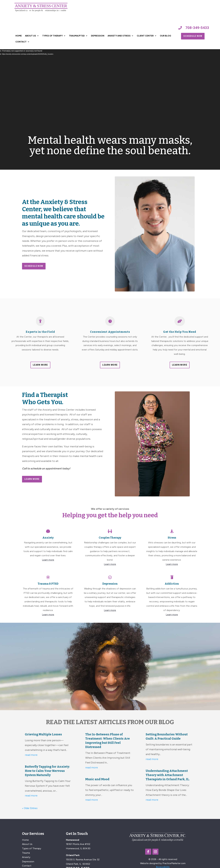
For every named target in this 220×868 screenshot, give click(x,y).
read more (31, 755)
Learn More (40, 365)
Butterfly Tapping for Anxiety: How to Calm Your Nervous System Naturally (47, 771)
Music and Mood (97, 779)
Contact (21, 42)
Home (19, 36)
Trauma (26, 853)
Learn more (48, 560)
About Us (30, 36)
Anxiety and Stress (119, 36)
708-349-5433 (197, 28)
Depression (98, 36)
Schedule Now (193, 36)
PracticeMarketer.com (174, 863)
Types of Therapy (52, 36)
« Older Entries (30, 808)
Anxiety (26, 857)
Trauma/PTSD (77, 36)
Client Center (145, 36)
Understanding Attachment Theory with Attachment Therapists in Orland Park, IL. (168, 775)
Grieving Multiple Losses (43, 734)
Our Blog (165, 36)
